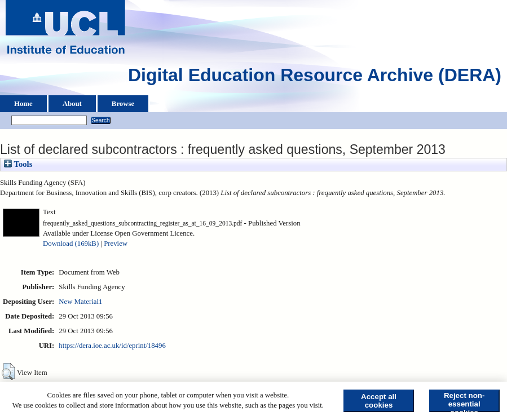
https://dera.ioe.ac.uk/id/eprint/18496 (112, 346)
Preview (116, 244)
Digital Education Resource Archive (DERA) (315, 78)
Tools (18, 164)
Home (23, 104)
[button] (8, 372)
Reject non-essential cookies (464, 402)
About (72, 104)
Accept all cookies (379, 401)
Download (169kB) (71, 244)
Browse (123, 104)
